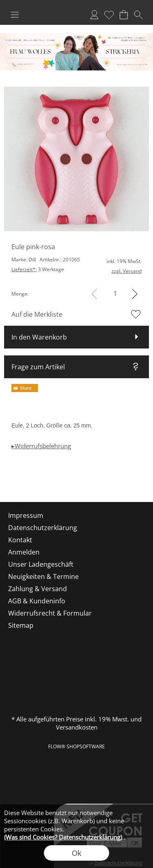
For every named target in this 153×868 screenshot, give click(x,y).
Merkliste (109, 15)
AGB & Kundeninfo (37, 601)
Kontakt (20, 540)
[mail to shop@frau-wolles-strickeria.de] (10, 480)
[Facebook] (32, 480)
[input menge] (115, 294)
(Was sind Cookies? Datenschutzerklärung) (63, 837)
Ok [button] (76, 853)
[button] (15, 15)
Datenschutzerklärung (43, 528)
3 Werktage (38, 269)
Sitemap (21, 625)
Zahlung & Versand (38, 589)
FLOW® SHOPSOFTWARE (76, 746)
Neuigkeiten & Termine (43, 576)
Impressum (26, 515)
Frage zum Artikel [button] (38, 367)
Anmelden (94, 15)
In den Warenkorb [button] (39, 337)
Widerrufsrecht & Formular (50, 613)
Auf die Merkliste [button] (37, 314)
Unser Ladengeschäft (41, 564)
